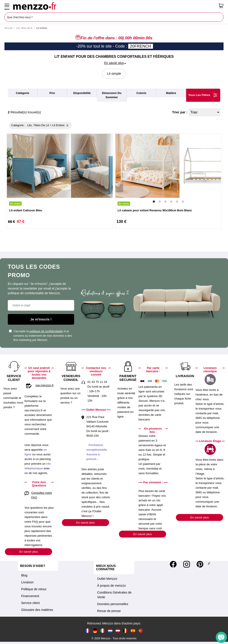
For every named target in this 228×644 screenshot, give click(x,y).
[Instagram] (187, 564)
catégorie (22, 93)
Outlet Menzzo (107, 579)
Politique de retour (34, 589)
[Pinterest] (200, 564)
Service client (30, 603)
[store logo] (114, 6)
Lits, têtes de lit (24, 28)
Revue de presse (109, 611)
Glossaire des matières (37, 610)
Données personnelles (113, 604)
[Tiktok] (209, 564)
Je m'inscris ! (41, 319)
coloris (141, 93)
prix (52, 93)
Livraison (27, 582)
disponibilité (82, 93)
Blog (24, 575)
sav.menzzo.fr (45, 385)
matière (171, 93)
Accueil (8, 28)
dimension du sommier (112, 95)
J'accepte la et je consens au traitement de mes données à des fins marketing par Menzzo (40, 336)
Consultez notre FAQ (42, 495)
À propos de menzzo (111, 586)
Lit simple (114, 73)
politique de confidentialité (46, 331)
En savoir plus (28, 552)
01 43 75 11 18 (97, 382)
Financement (30, 596)
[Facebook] (173, 564)
